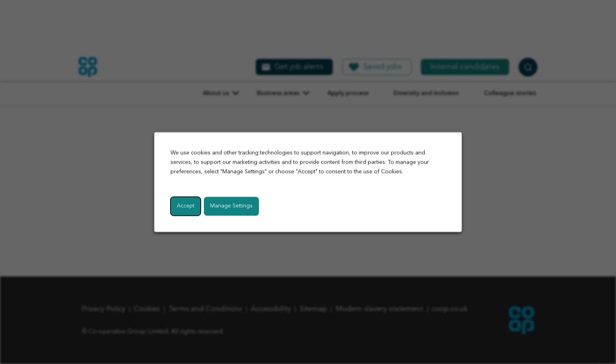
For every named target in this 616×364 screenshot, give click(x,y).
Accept (186, 206)
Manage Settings (231, 206)
